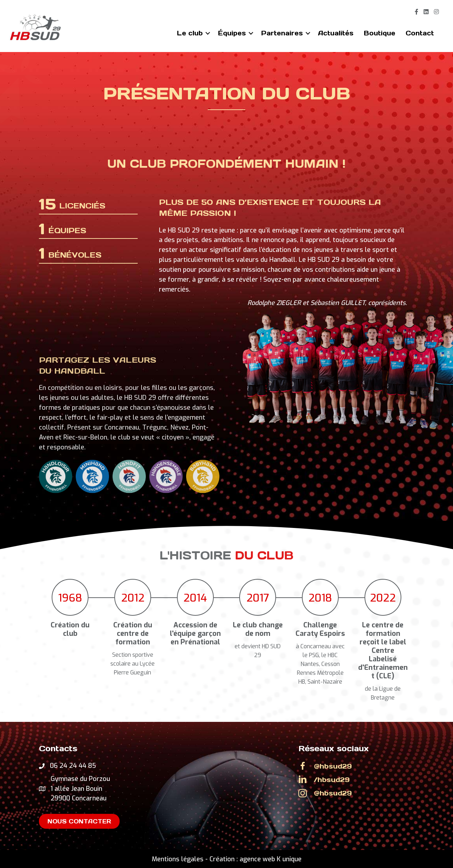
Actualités (336, 33)
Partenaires (282, 33)
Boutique (380, 33)
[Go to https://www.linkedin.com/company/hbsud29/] (356, 780)
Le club (190, 33)
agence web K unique (271, 859)
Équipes (232, 33)
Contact (420, 33)
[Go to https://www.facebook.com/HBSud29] (356, 766)
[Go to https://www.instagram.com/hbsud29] (356, 793)
